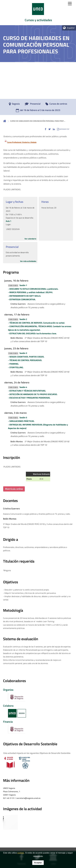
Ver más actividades (28, 261)
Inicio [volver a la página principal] (5, 121)
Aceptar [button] (38, 863)
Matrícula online (14, 489)
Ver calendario (30, 239)
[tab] (38, 13)
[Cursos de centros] (56, 105)
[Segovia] (14, 105)
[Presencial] (33, 105)
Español (71, 28)
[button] (46, 129)
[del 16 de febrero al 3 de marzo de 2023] (38, 111)
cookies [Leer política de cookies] (21, 853)
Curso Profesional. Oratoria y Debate (22, 142)
